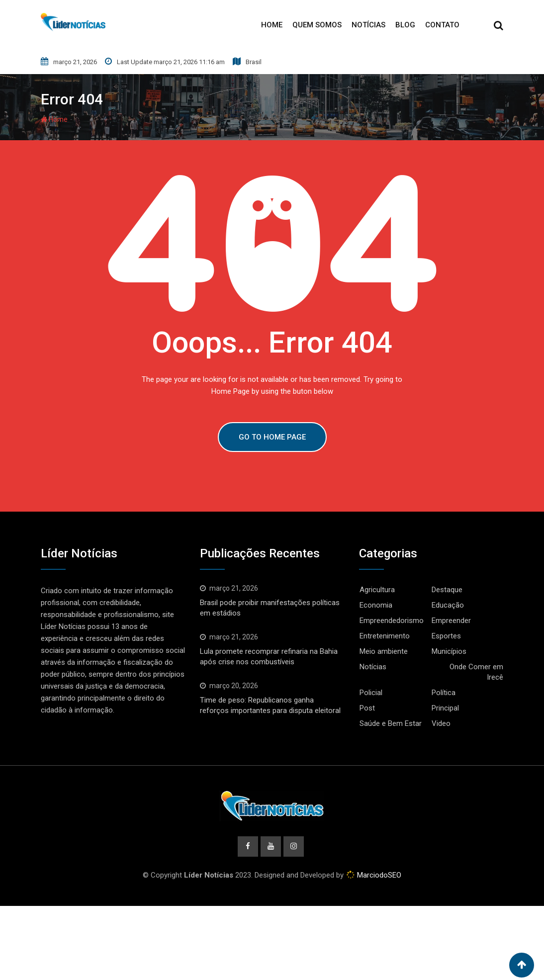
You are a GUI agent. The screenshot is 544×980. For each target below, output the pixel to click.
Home (272, 25)
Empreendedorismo (392, 621)
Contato (442, 25)
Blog (405, 25)
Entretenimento (385, 636)
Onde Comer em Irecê (476, 672)
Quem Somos (317, 25)
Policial (371, 693)
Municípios (449, 651)
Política (444, 693)
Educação (448, 605)
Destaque (447, 590)
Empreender (451, 621)
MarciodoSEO (378, 876)
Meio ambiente (384, 651)
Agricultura (377, 590)
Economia (376, 605)
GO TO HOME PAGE (272, 437)
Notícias (368, 25)
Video (441, 723)
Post (367, 708)
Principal (445, 708)
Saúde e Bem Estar (391, 723)
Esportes (446, 636)
